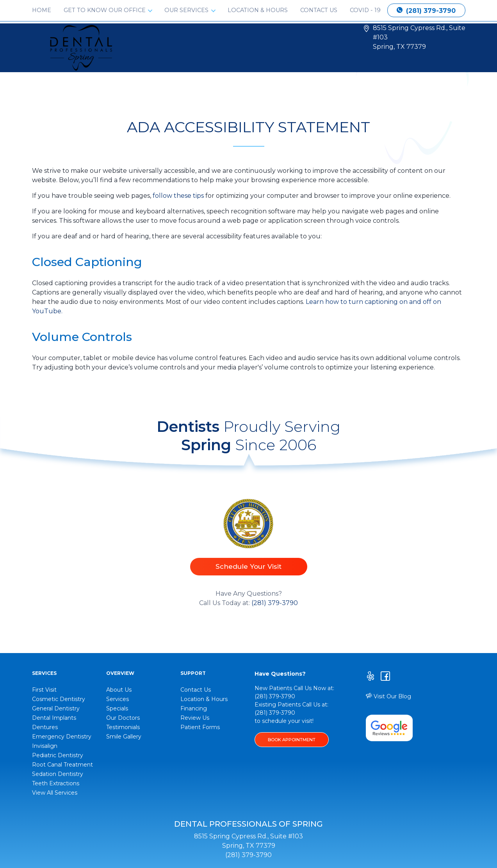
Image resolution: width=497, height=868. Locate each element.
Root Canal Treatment (62, 765)
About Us (119, 690)
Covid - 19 (365, 10)
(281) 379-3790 (426, 11)
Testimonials (123, 727)
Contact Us (319, 10)
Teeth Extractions (56, 783)
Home (42, 10)
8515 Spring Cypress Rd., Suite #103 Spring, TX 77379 (419, 37)
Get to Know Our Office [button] (105, 10)
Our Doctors (123, 718)
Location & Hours (258, 10)
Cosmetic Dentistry (59, 699)
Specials (117, 708)
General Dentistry (56, 708)
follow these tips (178, 196)
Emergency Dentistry (62, 737)
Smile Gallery (124, 737)
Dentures (45, 727)
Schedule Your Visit (248, 566)
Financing (194, 708)
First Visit (44, 690)
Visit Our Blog (388, 696)
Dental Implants (54, 718)
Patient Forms (200, 727)
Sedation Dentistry (58, 774)
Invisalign (45, 746)
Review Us (195, 718)
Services (118, 699)
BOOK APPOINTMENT (292, 740)
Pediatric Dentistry (58, 755)
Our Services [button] (187, 10)
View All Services (55, 793)
